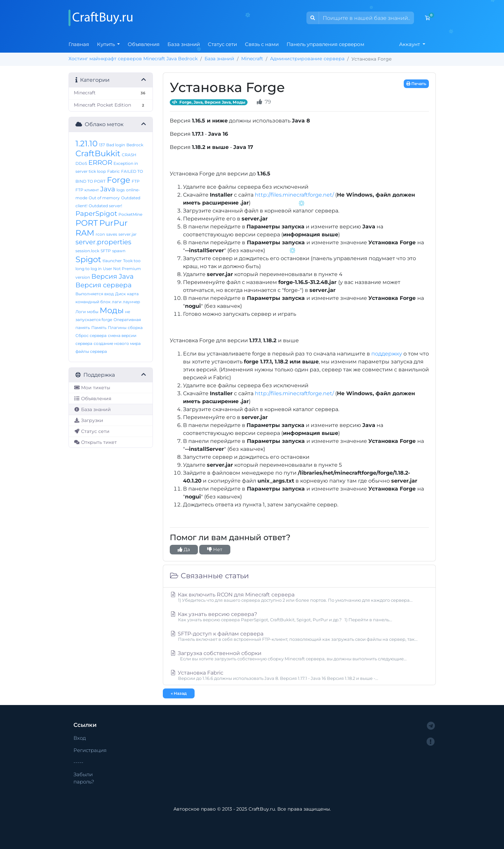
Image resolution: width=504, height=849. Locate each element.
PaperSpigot (96, 213)
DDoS (81, 163)
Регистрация (90, 750)
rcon (100, 234)
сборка (135, 328)
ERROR (100, 163)
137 (102, 145)
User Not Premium (122, 269)
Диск (120, 294)
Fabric (114, 171)
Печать (416, 84)
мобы (93, 312)
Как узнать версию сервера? (299, 617)
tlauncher (112, 261)
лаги (117, 302)
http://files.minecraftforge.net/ (294, 195)
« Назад (179, 693)
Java (108, 189)
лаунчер (131, 302)
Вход (80, 738)
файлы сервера (91, 351)
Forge (119, 180)
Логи (81, 312)
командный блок (93, 302)
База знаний (184, 44)
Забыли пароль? (84, 778)
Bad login (116, 145)
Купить (107, 44)
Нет (215, 549)
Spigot (88, 259)
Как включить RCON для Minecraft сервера (299, 597)
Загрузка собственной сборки (299, 656)
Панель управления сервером (325, 44)
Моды (112, 310)
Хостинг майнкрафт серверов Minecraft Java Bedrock (133, 59)
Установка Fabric (299, 675)
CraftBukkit (98, 153)
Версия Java (113, 276)
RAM (85, 233)
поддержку (387, 354)
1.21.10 (87, 143)
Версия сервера (104, 285)
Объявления (144, 44)
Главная (79, 44)
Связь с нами (262, 44)
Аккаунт (410, 44)
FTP (136, 181)
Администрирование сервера (307, 59)
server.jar (128, 234)
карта (133, 294)
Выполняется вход (95, 294)
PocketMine (130, 214)
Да (184, 549)
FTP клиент (87, 190)
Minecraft (252, 59)
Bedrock (135, 145)
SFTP (106, 251)
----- (78, 762)
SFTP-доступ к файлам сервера (299, 636)
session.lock (87, 251)
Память (99, 328)
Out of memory (104, 198)
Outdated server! (105, 206)
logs (121, 190)
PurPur (114, 223)
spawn (119, 251)
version (83, 277)
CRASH (129, 155)
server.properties (103, 242)
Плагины (117, 328)
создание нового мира (117, 343)
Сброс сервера (91, 335)
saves (112, 234)
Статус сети (222, 44)
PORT (87, 223)
